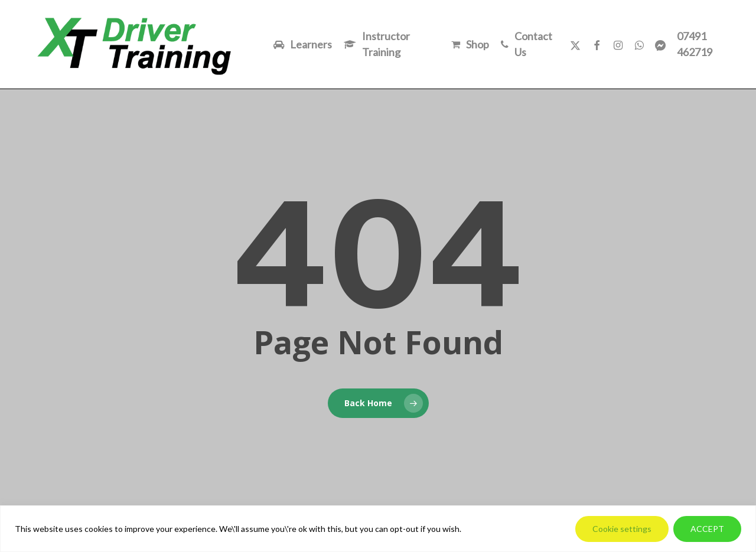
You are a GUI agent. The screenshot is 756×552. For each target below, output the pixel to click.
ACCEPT (707, 529)
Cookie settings (622, 529)
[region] (378, 529)
